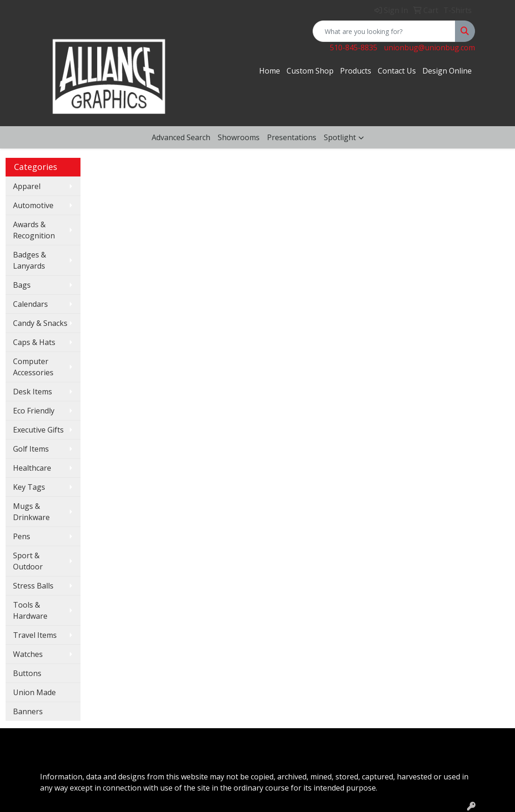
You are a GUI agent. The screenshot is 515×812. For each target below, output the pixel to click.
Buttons (27, 673)
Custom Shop (310, 71)
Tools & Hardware (30, 610)
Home (270, 71)
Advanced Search (181, 137)
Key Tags (29, 487)
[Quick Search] (384, 31)
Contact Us (397, 71)
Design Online (447, 71)
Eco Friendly (34, 411)
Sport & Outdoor (28, 561)
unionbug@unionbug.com (429, 47)
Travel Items (35, 635)
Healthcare (32, 468)
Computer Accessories (33, 367)
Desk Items (33, 392)
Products (356, 71)
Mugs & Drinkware (31, 512)
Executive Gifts (38, 430)
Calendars (30, 304)
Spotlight (340, 137)
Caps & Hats (34, 342)
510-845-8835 (354, 47)
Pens (22, 536)
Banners (28, 711)
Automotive (33, 205)
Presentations (292, 137)
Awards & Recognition (34, 230)
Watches (28, 654)
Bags (22, 285)
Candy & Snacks (40, 323)
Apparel (27, 186)
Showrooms (239, 137)
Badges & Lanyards (30, 260)
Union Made (34, 692)
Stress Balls (33, 586)
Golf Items (31, 449)
